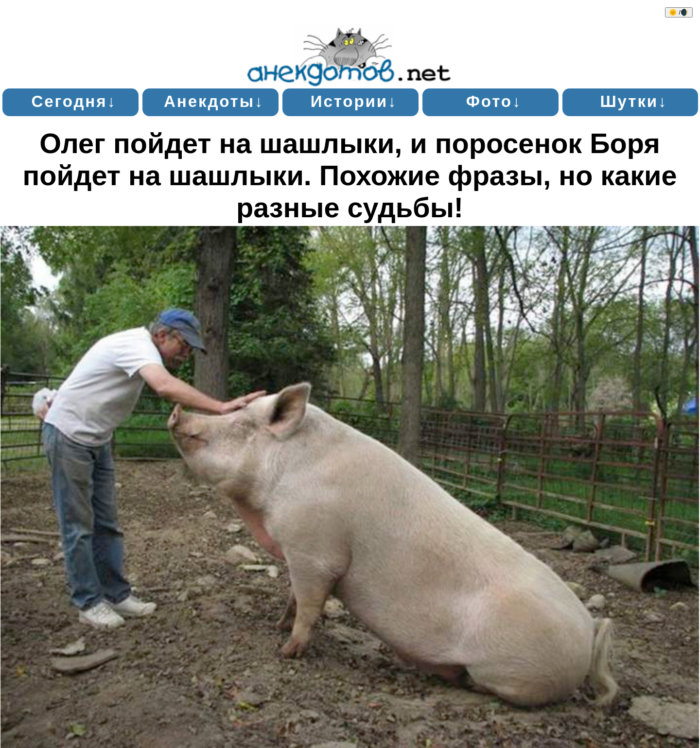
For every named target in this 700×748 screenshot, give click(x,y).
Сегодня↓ (74, 101)
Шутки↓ (634, 101)
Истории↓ (354, 101)
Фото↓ (494, 101)
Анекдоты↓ (214, 101)
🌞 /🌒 (679, 12)
